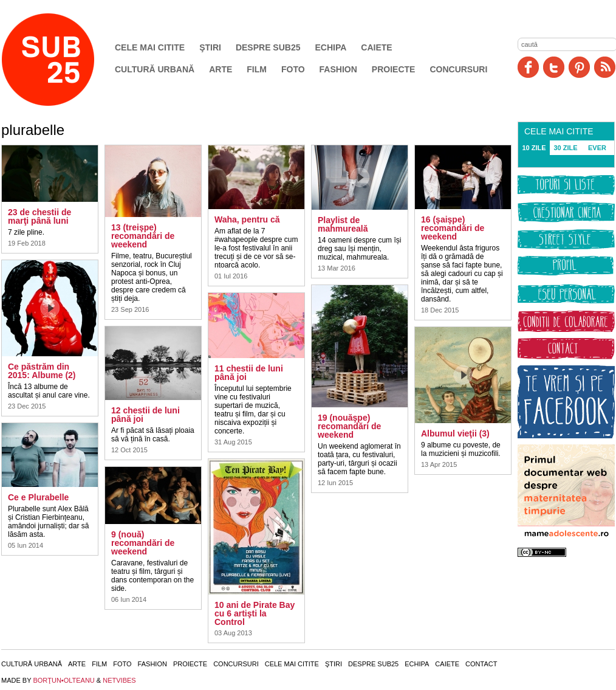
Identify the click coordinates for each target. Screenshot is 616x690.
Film (257, 69)
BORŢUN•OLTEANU (63, 680)
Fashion (338, 69)
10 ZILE (534, 148)
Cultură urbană (155, 69)
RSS (605, 67)
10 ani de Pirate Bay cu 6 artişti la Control (255, 613)
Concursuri (458, 69)
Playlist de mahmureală (343, 224)
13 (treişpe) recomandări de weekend (143, 236)
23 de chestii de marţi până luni (39, 216)
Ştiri (210, 47)
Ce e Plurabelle (38, 497)
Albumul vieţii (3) (455, 433)
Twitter (554, 67)
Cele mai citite (150, 47)
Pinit (579, 67)
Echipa (331, 47)
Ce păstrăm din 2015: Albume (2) (42, 371)
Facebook (528, 67)
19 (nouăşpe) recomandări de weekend (349, 426)
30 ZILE (565, 148)
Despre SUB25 (268, 47)
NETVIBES (119, 680)
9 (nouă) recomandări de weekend (143, 543)
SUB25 (62, 60)
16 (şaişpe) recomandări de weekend (453, 228)
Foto (293, 69)
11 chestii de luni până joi (249, 373)
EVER (597, 148)
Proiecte (394, 69)
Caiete (376, 47)
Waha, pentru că (247, 219)
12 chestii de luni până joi (145, 415)
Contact (481, 664)
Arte (221, 69)
